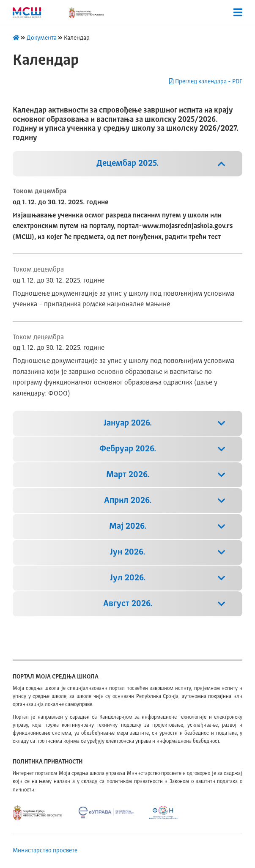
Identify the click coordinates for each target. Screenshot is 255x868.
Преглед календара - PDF (206, 81)
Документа (42, 38)
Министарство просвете (45, 851)
